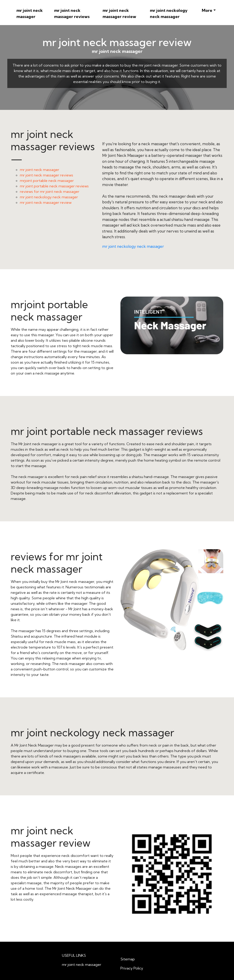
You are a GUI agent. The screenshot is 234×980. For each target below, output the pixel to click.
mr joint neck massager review (119, 13)
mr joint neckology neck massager (169, 13)
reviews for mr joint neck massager (50, 191)
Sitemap (128, 959)
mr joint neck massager (30, 13)
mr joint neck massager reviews (72, 13)
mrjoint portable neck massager (47, 181)
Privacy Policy (132, 968)
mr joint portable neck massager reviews (54, 186)
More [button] (207, 10)
